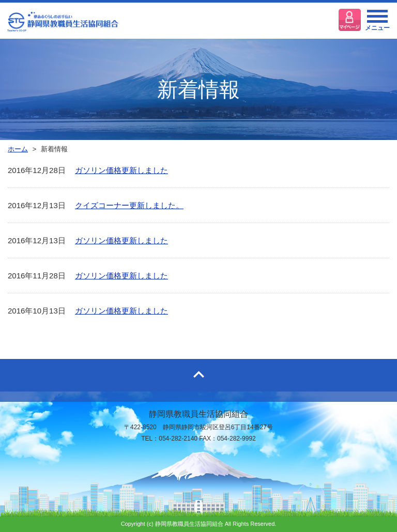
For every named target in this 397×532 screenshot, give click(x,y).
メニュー (377, 23)
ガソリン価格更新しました (121, 170)
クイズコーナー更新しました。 (129, 205)
